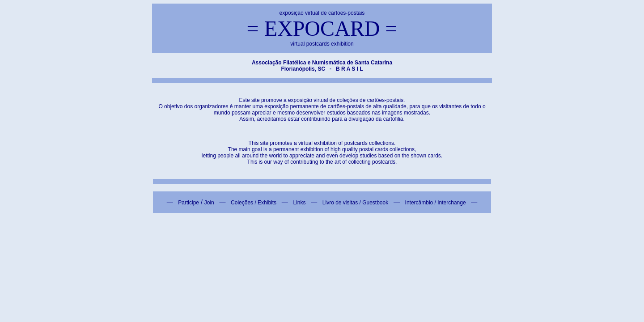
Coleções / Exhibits (254, 203)
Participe (189, 203)
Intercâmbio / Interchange (436, 203)
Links (299, 203)
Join (209, 203)
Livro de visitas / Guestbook (355, 203)
